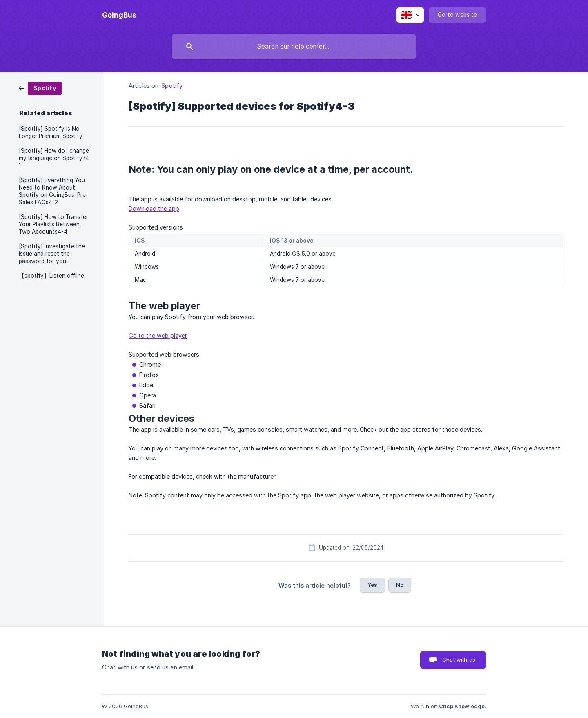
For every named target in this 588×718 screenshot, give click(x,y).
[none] (119, 15)
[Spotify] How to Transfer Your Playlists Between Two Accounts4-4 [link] (53, 224)
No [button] (400, 585)
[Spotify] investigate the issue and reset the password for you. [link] (52, 254)
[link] (40, 88)
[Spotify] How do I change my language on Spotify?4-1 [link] (55, 158)
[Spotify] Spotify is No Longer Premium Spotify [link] (51, 132)
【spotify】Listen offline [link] (51, 276)
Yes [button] (372, 585)
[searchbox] (294, 47)
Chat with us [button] (459, 660)
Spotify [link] (172, 86)
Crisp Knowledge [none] (462, 706)
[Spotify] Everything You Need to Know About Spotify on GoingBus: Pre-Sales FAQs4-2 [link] (53, 191)
